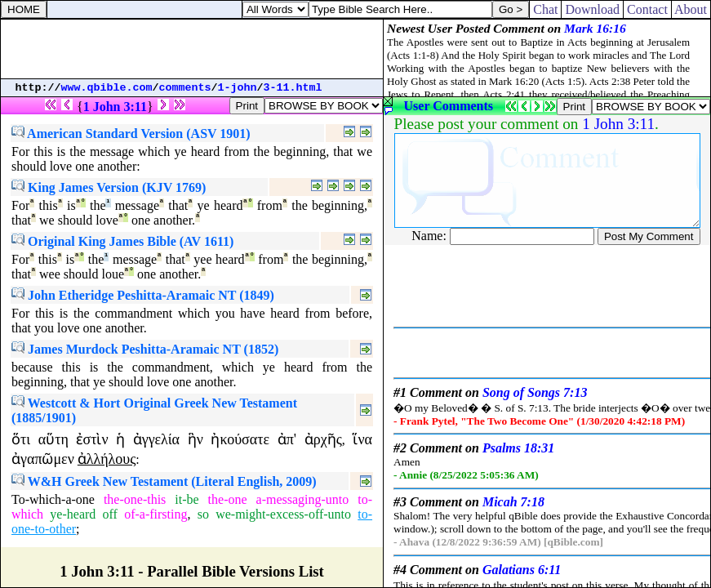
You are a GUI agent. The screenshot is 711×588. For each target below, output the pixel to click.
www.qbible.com (107, 88)
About (691, 9)
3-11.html (293, 88)
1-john (238, 88)
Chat (545, 9)
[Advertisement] (192, 49)
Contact (647, 9)
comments (185, 88)
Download (592, 9)
